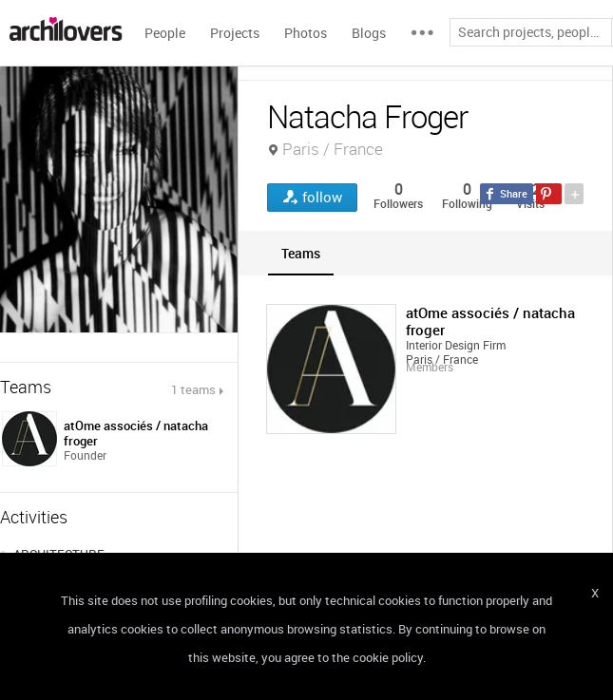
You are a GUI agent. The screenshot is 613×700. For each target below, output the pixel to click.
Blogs (369, 33)
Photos (306, 33)
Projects (235, 33)
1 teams (193, 389)
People (165, 33)
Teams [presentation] (301, 253)
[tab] (301, 253)
